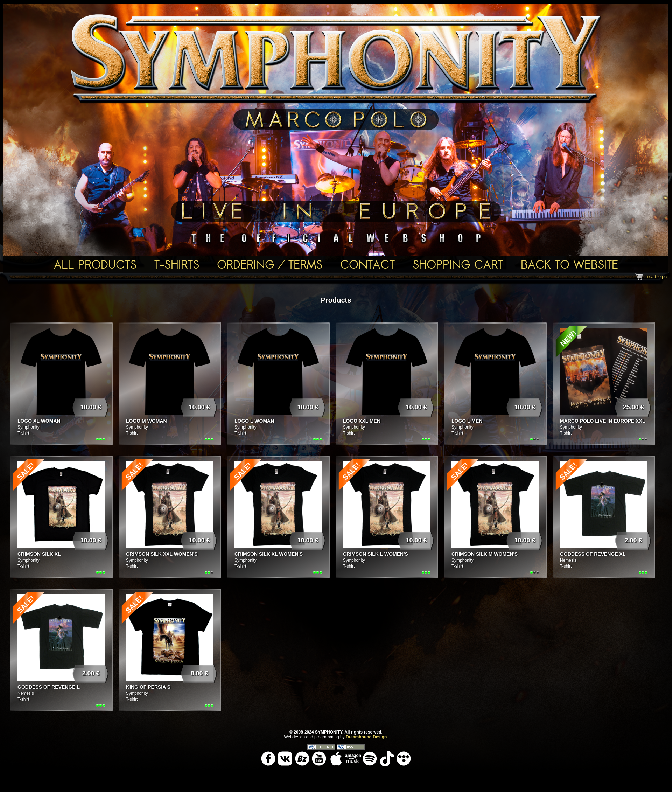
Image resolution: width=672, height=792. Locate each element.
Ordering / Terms (270, 264)
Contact (367, 264)
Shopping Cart (458, 264)
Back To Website (569, 264)
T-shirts (177, 264)
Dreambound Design (366, 737)
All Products (95, 264)
